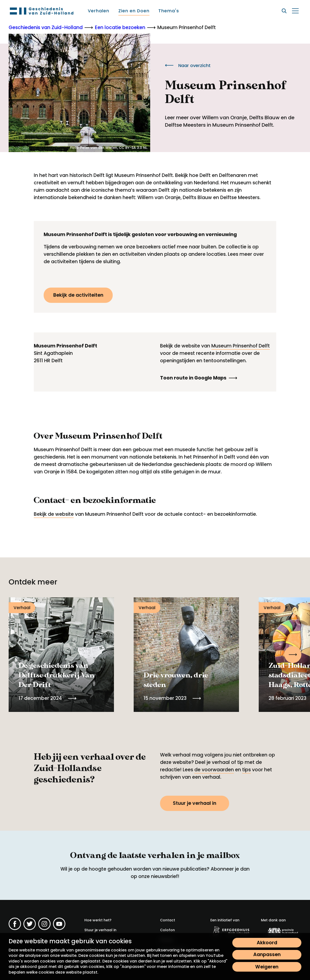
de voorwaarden (214, 770)
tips (246, 770)
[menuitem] (99, 11)
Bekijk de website (54, 514)
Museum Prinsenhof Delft (241, 346)
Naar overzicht (188, 65)
